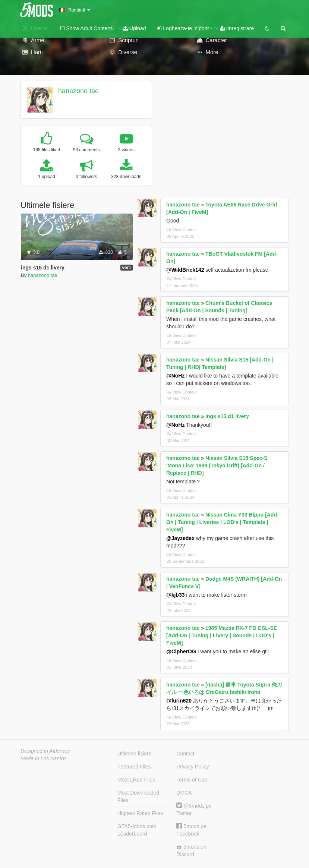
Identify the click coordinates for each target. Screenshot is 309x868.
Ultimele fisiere (135, 754)
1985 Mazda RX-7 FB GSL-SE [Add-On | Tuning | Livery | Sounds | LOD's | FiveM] (222, 635)
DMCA (184, 793)
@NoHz (175, 376)
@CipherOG (181, 651)
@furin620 (179, 701)
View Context (182, 230)
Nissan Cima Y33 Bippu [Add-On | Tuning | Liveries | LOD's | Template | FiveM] (223, 522)
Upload (134, 28)
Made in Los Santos (44, 758)
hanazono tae (78, 91)
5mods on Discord (191, 850)
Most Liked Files (136, 780)
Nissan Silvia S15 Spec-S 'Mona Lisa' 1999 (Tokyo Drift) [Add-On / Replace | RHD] (217, 465)
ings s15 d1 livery (227, 416)
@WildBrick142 (185, 270)
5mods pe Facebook (191, 830)
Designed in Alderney (45, 751)
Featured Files (134, 767)
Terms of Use (192, 780)
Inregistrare (237, 28)
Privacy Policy (193, 767)
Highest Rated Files (140, 813)
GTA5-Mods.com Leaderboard (137, 830)
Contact (185, 754)
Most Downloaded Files (138, 796)
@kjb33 (175, 595)
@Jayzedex (180, 538)
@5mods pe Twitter (194, 809)
